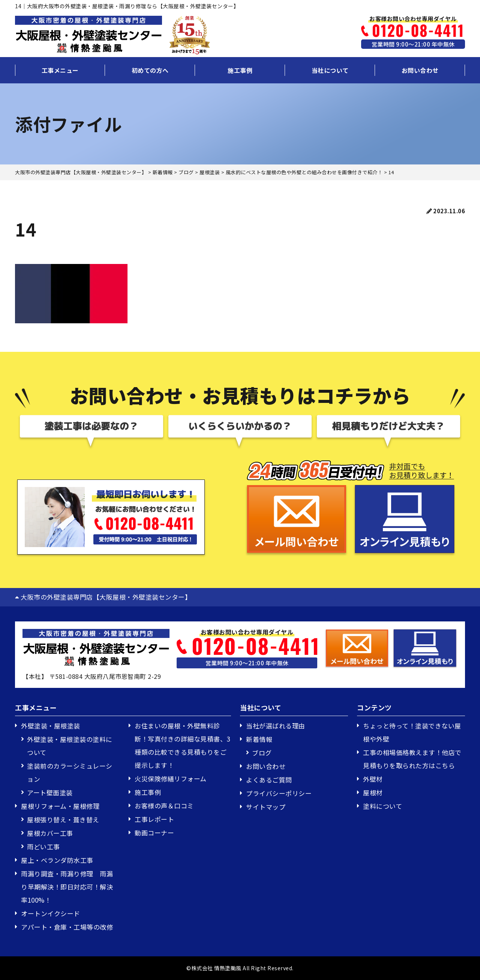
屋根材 (373, 792)
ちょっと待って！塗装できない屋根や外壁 (412, 732)
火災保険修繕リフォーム (171, 779)
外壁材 (373, 779)
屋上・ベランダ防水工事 (57, 860)
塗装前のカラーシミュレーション (70, 772)
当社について (330, 70)
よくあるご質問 (269, 780)
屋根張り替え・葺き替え (63, 819)
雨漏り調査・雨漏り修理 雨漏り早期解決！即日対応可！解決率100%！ (67, 887)
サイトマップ (266, 807)
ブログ (262, 753)
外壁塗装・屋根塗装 (51, 726)
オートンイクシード (51, 913)
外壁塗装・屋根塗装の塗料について (70, 746)
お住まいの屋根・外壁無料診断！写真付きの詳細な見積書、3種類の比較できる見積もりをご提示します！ (182, 745)
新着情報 (259, 739)
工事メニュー (60, 70)
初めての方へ (150, 70)
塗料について (382, 806)
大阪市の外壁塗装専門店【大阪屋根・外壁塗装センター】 (103, 597)
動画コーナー (154, 833)
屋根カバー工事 (50, 833)
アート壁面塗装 (50, 792)
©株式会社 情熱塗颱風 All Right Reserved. (240, 968)
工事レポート (154, 819)
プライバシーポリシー (279, 793)
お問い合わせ (420, 70)
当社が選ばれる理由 (276, 726)
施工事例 (240, 70)
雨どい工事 (43, 847)
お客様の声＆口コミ (164, 806)
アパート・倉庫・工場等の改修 (67, 927)
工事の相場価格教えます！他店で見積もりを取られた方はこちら (412, 759)
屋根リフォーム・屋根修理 (60, 806)
